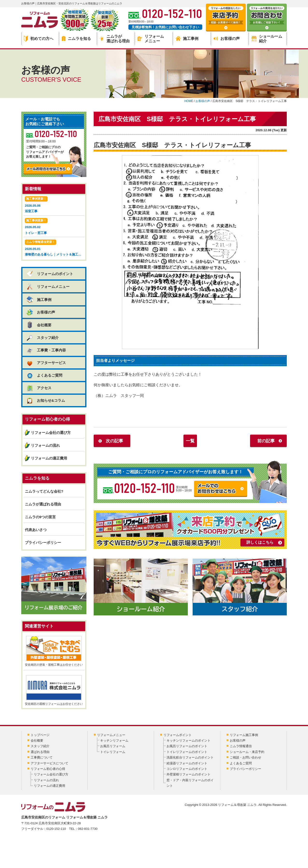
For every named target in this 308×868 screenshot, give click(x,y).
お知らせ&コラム (45, 400)
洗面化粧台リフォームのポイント (190, 757)
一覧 (190, 441)
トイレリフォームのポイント (187, 752)
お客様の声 (227, 39)
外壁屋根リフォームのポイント (189, 774)
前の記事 (266, 441)
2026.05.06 (54, 205)
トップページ (40, 735)
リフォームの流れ (45, 445)
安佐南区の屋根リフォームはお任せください (54, 690)
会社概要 (39, 325)
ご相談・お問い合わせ (245, 757)
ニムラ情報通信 (241, 746)
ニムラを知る (76, 39)
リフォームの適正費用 (49, 458)
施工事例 (187, 39)
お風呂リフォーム (113, 746)
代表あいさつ (36, 530)
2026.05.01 (54, 248)
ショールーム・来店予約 (247, 752)
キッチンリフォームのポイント (189, 740)
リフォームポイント (178, 735)
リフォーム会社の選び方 (51, 433)
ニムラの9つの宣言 (40, 517)
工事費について (42, 757)
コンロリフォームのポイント (187, 769)
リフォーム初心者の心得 (48, 769)
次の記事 (114, 441)
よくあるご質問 (44, 375)
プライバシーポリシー (43, 543)
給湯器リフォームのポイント (187, 763)
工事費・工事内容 (46, 350)
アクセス (39, 388)
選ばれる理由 (40, 752)
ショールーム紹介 (267, 39)
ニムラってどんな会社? (44, 491)
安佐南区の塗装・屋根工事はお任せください (54, 651)
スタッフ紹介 (42, 338)
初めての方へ (39, 39)
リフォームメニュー (151, 39)
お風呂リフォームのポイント (187, 746)
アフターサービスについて (49, 763)
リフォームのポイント (50, 274)
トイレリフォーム (113, 752)
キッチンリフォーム (114, 740)
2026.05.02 (54, 227)
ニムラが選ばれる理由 (115, 39)
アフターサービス (46, 363)
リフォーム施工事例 (244, 735)
